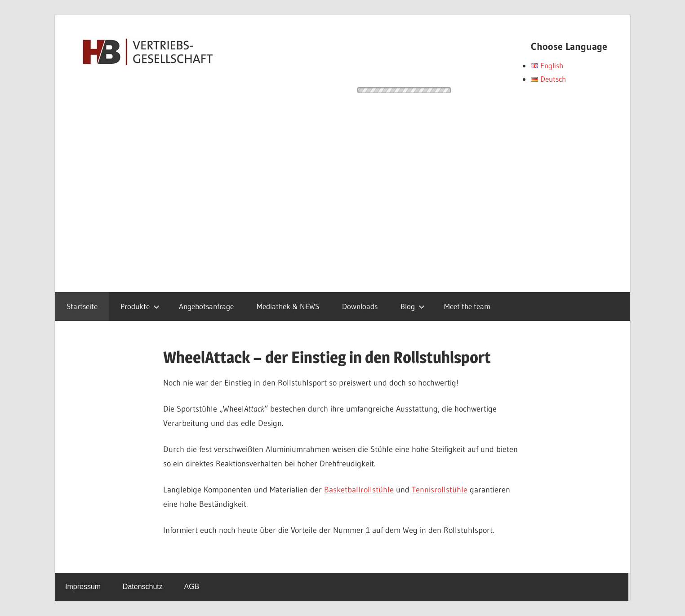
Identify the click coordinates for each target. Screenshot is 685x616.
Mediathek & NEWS (288, 306)
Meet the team (467, 306)
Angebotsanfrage (206, 306)
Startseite (82, 306)
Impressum (83, 587)
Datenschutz (143, 587)
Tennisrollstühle (440, 490)
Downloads (360, 306)
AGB (191, 587)
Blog (413, 306)
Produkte (140, 306)
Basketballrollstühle (359, 490)
